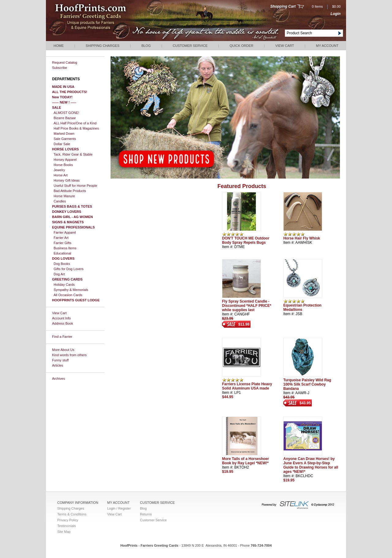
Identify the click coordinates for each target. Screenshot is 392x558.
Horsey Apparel (65, 160)
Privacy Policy (68, 520)
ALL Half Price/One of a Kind (75, 123)
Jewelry (59, 170)
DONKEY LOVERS (67, 212)
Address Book (62, 323)
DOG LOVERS (63, 258)
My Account (327, 46)
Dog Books (62, 264)
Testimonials (67, 526)
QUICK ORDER (242, 46)
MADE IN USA (63, 87)
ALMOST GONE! (66, 113)
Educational (62, 253)
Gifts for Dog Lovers (69, 269)
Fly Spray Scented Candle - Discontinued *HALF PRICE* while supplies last (247, 306)
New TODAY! (62, 97)
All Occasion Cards (68, 295)
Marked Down (64, 134)
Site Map (64, 532)
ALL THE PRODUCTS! (70, 92)
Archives (58, 379)
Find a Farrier (62, 337)
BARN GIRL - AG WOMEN (72, 217)
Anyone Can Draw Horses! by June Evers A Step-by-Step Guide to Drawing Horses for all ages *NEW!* (311, 465)
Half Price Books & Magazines (76, 128)
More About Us (63, 350)
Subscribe (60, 68)
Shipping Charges (103, 46)
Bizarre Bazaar (65, 118)
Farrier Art (61, 238)
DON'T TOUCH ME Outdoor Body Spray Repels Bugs (246, 240)
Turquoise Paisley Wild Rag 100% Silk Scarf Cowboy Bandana (307, 384)
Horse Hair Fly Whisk (302, 238)
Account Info (61, 318)
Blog (146, 46)
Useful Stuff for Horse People (75, 186)
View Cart (285, 46)
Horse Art (61, 175)
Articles (58, 365)
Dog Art (59, 274)
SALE (57, 107)
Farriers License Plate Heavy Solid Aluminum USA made (247, 386)
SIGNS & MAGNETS (68, 222)
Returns (146, 514)
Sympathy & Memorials (71, 290)
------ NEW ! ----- (64, 102)
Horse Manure (64, 196)
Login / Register (119, 508)
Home (59, 46)
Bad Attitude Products (70, 191)
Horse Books (63, 165)
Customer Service (190, 46)
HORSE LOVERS (65, 149)
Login (335, 14)
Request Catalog (65, 62)
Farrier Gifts (62, 243)
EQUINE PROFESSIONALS (73, 227)
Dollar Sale (62, 144)
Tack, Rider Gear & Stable (73, 154)
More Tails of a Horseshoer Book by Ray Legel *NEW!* (245, 461)
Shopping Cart (283, 6)
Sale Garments (65, 139)
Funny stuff (60, 360)
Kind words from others (69, 355)
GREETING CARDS (67, 279)
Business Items (65, 248)
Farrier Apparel (65, 232)
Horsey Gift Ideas (67, 180)
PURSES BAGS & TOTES (72, 206)
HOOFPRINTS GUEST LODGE (76, 300)
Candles (60, 201)
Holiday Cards (64, 285)
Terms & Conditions (72, 514)
